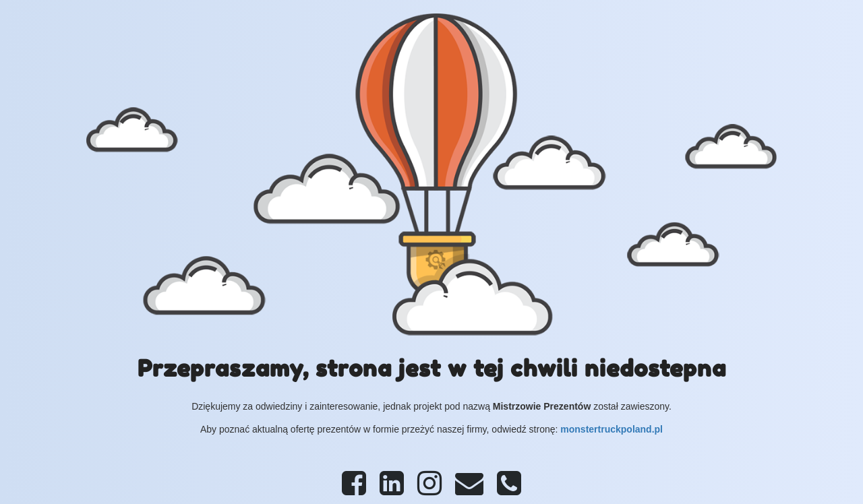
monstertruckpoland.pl (612, 429)
